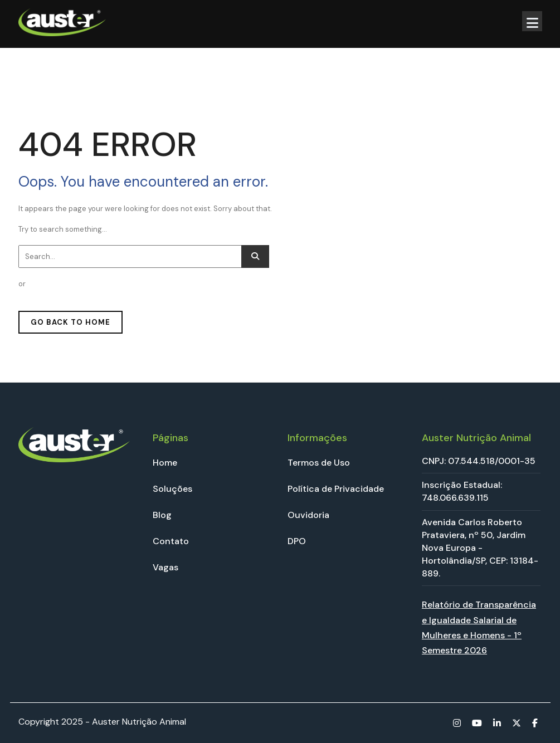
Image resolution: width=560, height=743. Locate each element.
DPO (297, 541)
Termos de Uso (319, 463)
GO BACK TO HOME (70, 322)
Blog (162, 515)
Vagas (165, 567)
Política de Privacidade (336, 489)
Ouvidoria (308, 515)
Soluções (172, 489)
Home (165, 463)
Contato (171, 541)
